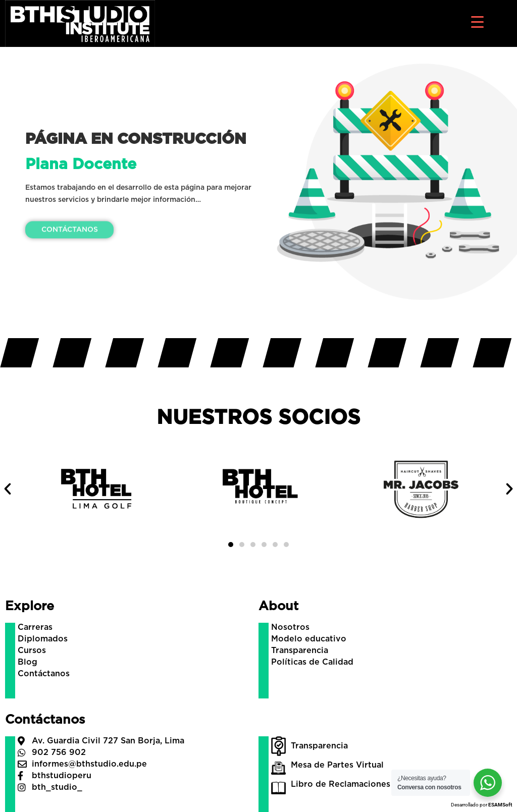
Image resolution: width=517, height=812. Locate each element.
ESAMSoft (500, 805)
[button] (8, 489)
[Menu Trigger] (477, 21)
